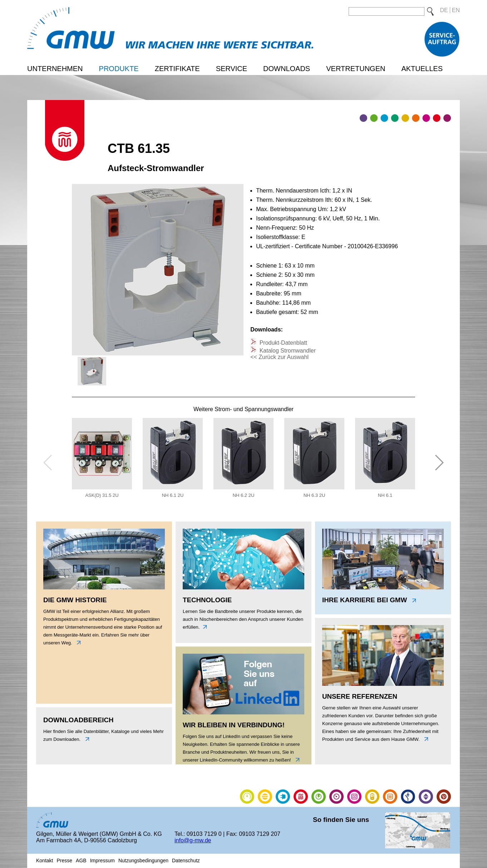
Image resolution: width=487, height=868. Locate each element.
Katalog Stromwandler (287, 351)
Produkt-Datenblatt (282, 343)
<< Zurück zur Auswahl (279, 357)
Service (232, 69)
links (77, 643)
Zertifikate (177, 69)
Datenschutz (186, 860)
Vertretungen (356, 69)
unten (85, 739)
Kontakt (45, 860)
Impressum (102, 860)
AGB (81, 860)
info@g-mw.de (193, 840)
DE (444, 10)
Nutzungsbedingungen (143, 860)
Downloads (287, 69)
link (296, 760)
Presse (64, 860)
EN (456, 10)
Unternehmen (55, 69)
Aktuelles (422, 69)
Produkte (119, 69)
